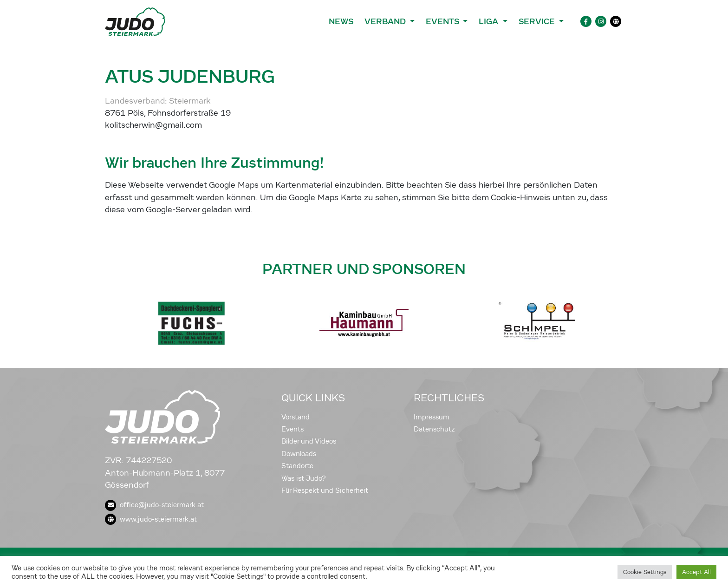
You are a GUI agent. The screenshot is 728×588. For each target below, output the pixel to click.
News (341, 21)
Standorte (297, 466)
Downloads (299, 454)
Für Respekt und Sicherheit (325, 490)
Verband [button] (386, 21)
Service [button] (538, 21)
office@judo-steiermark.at (154, 505)
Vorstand (296, 417)
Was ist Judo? (304, 478)
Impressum (432, 417)
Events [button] (443, 21)
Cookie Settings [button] (645, 572)
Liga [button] (490, 21)
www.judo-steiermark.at (151, 519)
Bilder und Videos (309, 441)
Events (292, 429)
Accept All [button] (696, 572)
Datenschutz (434, 429)
